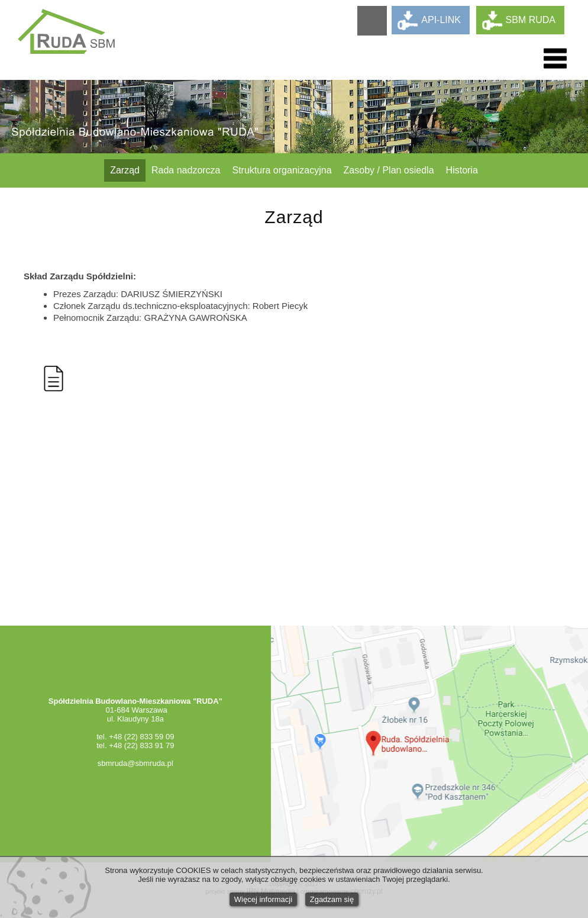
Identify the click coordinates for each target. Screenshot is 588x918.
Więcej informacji (263, 899)
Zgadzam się (332, 899)
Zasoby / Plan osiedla (389, 170)
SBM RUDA (531, 20)
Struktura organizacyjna (282, 170)
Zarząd (125, 170)
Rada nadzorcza (186, 170)
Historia (462, 170)
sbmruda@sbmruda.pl (135, 763)
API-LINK (441, 20)
